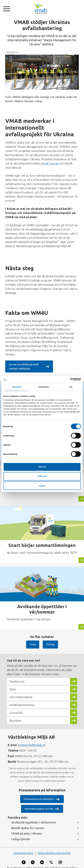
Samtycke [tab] (17, 387)
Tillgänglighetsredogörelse (54, 849)
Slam (13, 685)
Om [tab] (71, 387)
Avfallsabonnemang (22, 701)
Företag (50, 640)
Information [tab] (44, 387)
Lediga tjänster (21, 835)
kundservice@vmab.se (31, 741)
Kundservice (17, 677)
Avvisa (42, 486)
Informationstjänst (21, 693)
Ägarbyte (15, 717)
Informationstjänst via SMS (39, 805)
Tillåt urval (42, 476)
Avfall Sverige (50, 163)
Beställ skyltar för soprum (28, 824)
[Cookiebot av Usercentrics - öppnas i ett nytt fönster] (66, 379)
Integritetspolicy (24, 849)
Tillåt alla (42, 467)
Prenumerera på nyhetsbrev (39, 795)
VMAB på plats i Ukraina (27, 830)
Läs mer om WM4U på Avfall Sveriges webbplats (35, 364)
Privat (33, 640)
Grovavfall (16, 709)
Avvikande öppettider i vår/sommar (34, 818)
